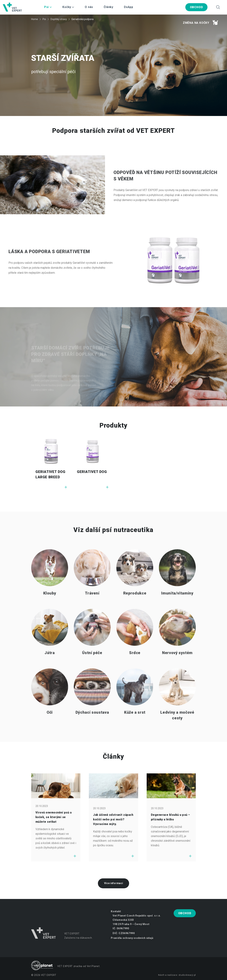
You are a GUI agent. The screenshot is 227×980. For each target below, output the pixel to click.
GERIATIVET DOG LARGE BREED (50, 474)
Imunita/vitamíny (177, 607)
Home (35, 19)
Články (109, 7)
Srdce (135, 667)
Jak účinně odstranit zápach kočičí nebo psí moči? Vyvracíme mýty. (113, 819)
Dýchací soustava (92, 727)
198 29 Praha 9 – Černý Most (131, 924)
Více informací (114, 883)
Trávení (92, 607)
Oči (50, 727)
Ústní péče (92, 667)
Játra (50, 667)
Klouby (50, 607)
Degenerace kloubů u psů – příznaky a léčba (171, 817)
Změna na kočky (200, 22)
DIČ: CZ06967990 (124, 933)
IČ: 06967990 (121, 928)
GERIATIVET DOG (92, 472)
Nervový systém (177, 667)
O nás (89, 7)
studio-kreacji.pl (187, 975)
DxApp (129, 7)
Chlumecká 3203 (123, 920)
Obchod (196, 7)
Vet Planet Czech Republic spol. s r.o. (137, 916)
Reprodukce (135, 607)
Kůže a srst (135, 727)
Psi (44, 19)
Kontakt (116, 911)
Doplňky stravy (59, 19)
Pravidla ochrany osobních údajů (132, 938)
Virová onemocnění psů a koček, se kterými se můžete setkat (53, 817)
